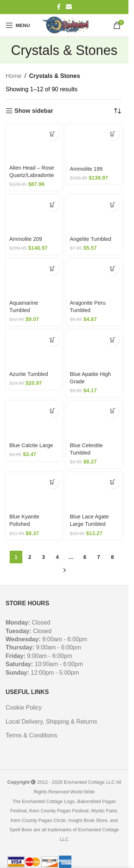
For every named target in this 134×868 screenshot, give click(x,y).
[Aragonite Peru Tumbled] (95, 277)
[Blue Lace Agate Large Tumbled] (95, 491)
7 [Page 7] (99, 557)
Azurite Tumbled (29, 374)
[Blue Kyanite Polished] (34, 491)
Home (14, 76)
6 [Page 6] (85, 557)
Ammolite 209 (26, 239)
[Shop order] (117, 111)
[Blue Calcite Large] (34, 420)
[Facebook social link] (59, 7)
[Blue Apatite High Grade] (95, 349)
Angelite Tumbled (91, 239)
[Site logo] (67, 25)
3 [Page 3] (44, 557)
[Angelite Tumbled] (95, 214)
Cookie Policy (24, 707)
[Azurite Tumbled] (34, 349)
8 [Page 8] (112, 557)
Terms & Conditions (31, 735)
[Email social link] (69, 7)
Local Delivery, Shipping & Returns (51, 722)
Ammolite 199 (86, 169)
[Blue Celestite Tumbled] (95, 420)
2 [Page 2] (30, 557)
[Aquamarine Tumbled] (34, 277)
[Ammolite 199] (95, 143)
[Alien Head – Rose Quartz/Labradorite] (34, 143)
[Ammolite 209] (34, 214)
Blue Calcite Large (31, 445)
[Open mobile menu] (18, 25)
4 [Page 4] (57, 557)
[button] (52, 134)
